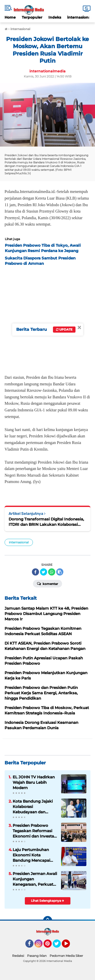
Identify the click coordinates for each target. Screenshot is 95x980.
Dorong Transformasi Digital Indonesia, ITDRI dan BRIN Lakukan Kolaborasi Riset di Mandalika (46, 522)
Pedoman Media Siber (66, 956)
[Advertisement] (48, 319)
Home (10, 17)
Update (64, 329)
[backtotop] (48, 921)
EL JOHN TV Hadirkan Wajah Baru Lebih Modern (34, 782)
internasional (79, 17)
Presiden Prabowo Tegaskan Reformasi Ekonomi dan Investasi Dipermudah (35, 831)
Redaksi (18, 956)
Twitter (59, 946)
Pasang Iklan (37, 956)
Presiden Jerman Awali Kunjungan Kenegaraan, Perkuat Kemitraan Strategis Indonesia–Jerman (35, 879)
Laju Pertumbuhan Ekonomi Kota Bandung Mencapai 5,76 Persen (31, 855)
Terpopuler (32, 17)
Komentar (48, 583)
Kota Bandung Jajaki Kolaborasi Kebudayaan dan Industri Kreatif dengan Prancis (33, 807)
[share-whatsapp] (52, 572)
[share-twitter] (44, 572)
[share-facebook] (35, 572)
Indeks (55, 17)
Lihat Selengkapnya (48, 901)
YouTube (69, 946)
